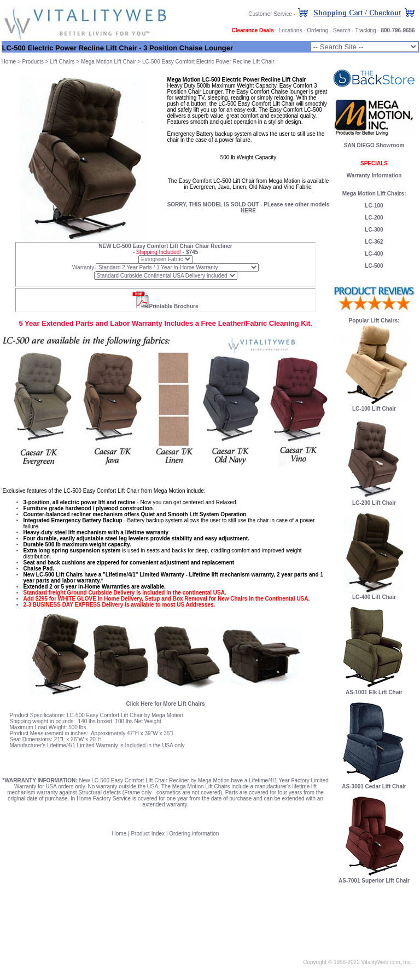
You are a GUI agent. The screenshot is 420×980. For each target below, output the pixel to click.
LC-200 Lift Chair (374, 503)
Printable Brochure (173, 306)
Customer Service (270, 14)
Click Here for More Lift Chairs (166, 704)
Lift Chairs (62, 62)
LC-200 (374, 218)
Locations (291, 30)
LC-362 (374, 242)
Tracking (366, 30)
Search (342, 30)
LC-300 (374, 230)
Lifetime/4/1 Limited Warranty (83, 745)
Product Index (148, 834)
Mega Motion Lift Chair (109, 62)
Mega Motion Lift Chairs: (374, 194)
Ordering (317, 30)
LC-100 (374, 206)
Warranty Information (374, 175)
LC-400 (374, 254)
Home (9, 62)
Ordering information (194, 834)
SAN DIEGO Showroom (374, 145)
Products (33, 62)
